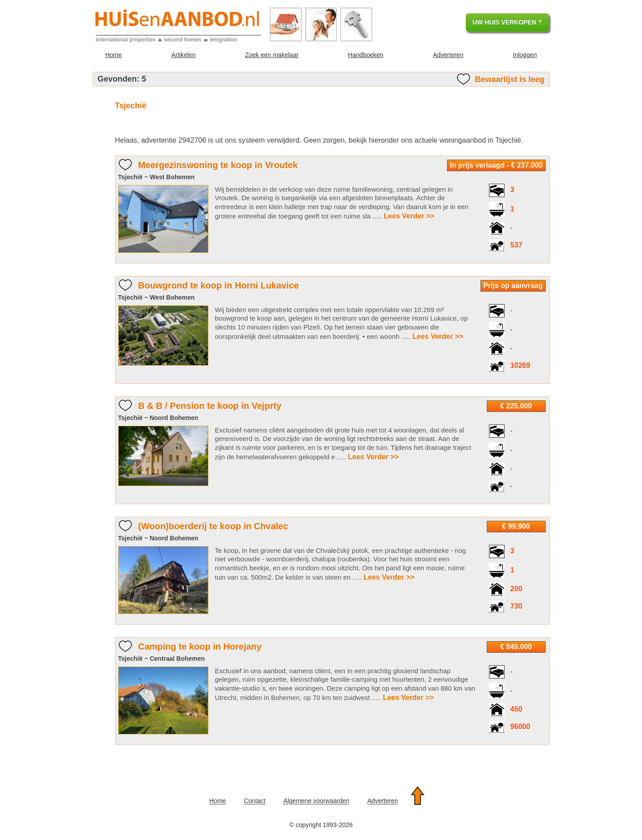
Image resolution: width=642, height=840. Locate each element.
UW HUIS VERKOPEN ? (507, 22)
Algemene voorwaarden (316, 801)
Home (114, 55)
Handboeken (366, 55)
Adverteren (448, 55)
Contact (255, 801)
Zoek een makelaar (272, 55)
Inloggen (525, 55)
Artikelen (183, 55)
